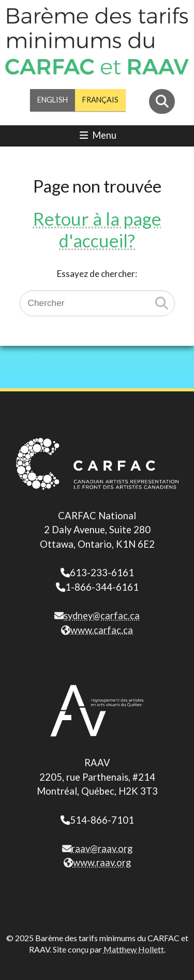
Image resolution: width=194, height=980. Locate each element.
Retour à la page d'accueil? (97, 229)
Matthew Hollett (134, 949)
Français (100, 100)
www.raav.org (97, 862)
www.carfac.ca (97, 630)
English (53, 100)
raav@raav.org (97, 849)
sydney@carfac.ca (97, 616)
